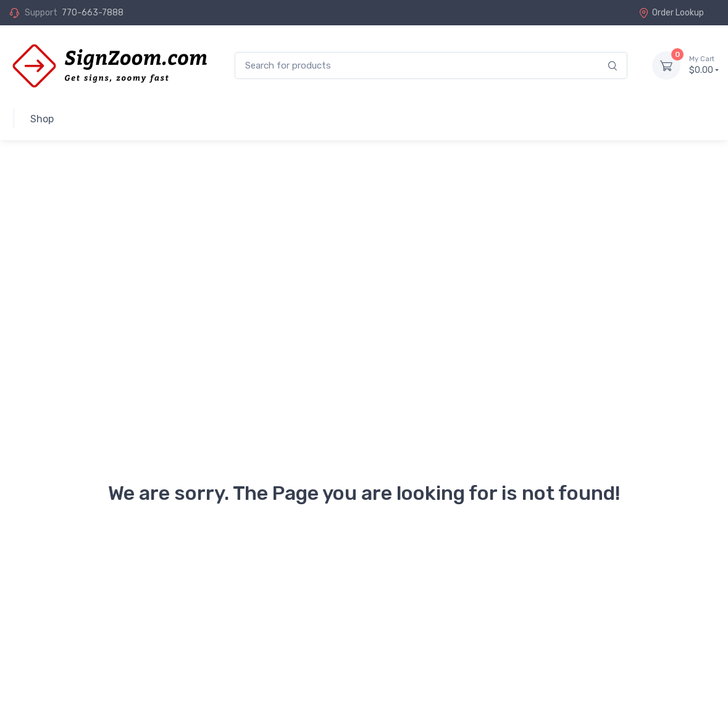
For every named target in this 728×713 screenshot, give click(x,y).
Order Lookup (671, 13)
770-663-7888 (93, 13)
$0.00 (704, 65)
